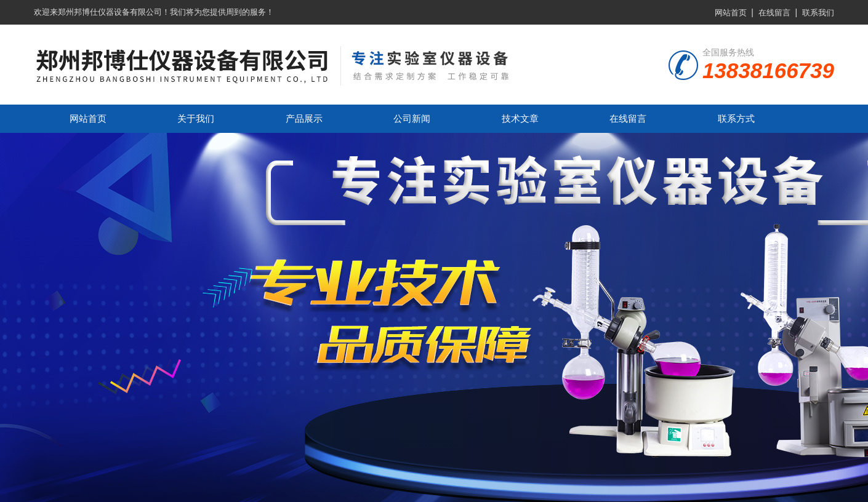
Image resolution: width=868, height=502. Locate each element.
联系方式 (736, 118)
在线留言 (774, 13)
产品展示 (304, 118)
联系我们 (818, 13)
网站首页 (731, 13)
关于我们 (196, 118)
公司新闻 (412, 118)
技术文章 (520, 118)
